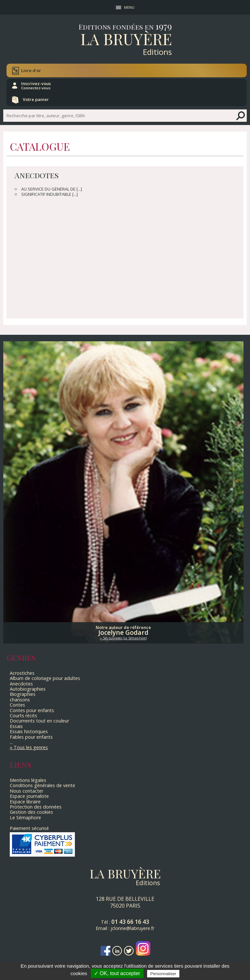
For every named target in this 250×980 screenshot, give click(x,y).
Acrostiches (22, 673)
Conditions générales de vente (42, 785)
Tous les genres (31, 747)
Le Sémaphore (25, 817)
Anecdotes (21, 684)
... (11, 742)
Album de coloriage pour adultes (45, 678)
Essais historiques (29, 731)
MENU (129, 7)
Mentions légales (28, 780)
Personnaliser (163, 974)
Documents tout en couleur (39, 721)
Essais (16, 726)
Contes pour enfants (32, 710)
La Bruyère (126, 39)
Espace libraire (25, 802)
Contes (17, 705)
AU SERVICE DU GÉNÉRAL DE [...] (52, 189)
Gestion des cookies (31, 812)
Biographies (23, 694)
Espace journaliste (29, 796)
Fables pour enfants (31, 737)
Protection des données (36, 807)
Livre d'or (31, 70)
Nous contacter (27, 791)
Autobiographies (28, 689)
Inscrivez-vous (36, 85)
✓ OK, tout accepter (117, 973)
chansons (20, 700)
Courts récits (23, 716)
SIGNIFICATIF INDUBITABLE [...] (49, 194)
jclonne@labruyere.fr (132, 928)
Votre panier (36, 99)
